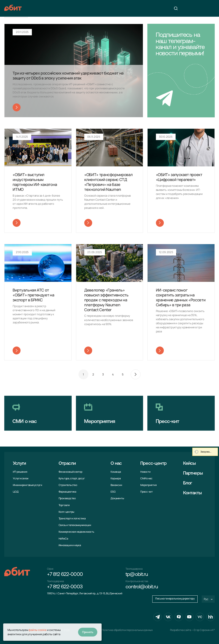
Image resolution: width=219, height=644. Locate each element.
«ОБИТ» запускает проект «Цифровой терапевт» (179, 177)
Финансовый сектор (70, 472)
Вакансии (116, 485)
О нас (116, 464)
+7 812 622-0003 (65, 587)
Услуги (19, 464)
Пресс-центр (153, 464)
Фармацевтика (67, 492)
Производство (67, 498)
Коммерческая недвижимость (76, 532)
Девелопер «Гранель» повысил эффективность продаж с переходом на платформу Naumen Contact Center (106, 300)
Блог (188, 483)
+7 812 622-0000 (65, 575)
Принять (88, 632)
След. (136, 374)
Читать (17, 107)
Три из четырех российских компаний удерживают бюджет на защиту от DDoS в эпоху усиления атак (68, 75)
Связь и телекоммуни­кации (75, 525)
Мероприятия (148, 485)
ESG (113, 492)
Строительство (68, 485)
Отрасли (67, 464)
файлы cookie (38, 630)
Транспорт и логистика (72, 518)
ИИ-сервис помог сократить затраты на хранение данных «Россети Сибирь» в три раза (181, 297)
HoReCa (63, 539)
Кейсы (189, 464)
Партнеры (193, 473)
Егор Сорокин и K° (204, 630)
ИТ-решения (20, 472)
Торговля (64, 505)
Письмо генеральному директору (175, 598)
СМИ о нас (146, 478)
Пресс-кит (146, 492)
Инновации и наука (70, 545)
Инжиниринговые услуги (27, 485)
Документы (117, 498)
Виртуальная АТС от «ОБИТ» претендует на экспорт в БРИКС (33, 295)
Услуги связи (21, 478)
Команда (116, 472)
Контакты (192, 493)
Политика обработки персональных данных (127, 630)
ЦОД (16, 492)
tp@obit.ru (137, 575)
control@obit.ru (142, 587)
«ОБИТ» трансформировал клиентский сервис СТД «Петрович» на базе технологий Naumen (108, 182)
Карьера (116, 478)
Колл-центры (66, 512)
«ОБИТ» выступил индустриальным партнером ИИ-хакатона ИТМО (35, 182)
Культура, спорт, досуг (72, 478)
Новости (145, 472)
